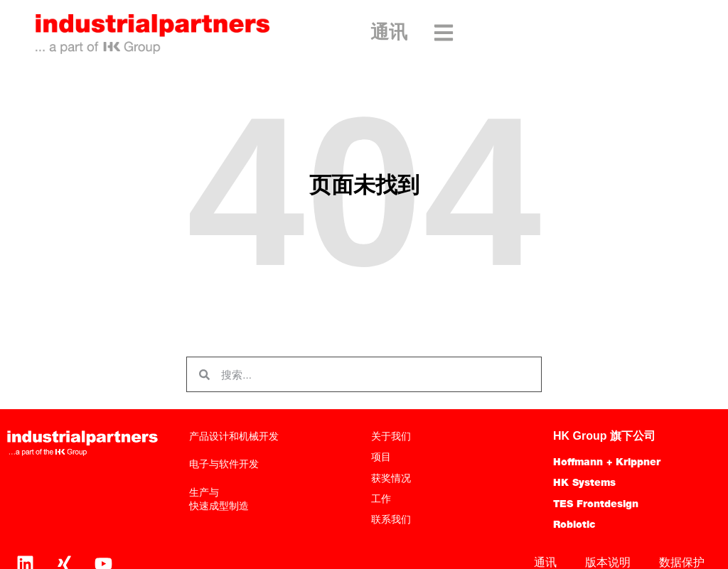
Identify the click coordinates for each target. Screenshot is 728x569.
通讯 (389, 34)
